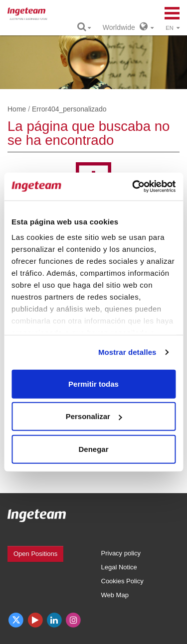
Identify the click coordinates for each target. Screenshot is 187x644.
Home (17, 109)
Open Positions (35, 554)
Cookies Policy (122, 581)
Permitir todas (93, 383)
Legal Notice (119, 567)
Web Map (115, 595)
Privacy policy (121, 553)
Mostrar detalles (127, 352)
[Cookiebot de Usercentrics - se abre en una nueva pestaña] (133, 187)
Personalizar (94, 416)
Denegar (93, 449)
